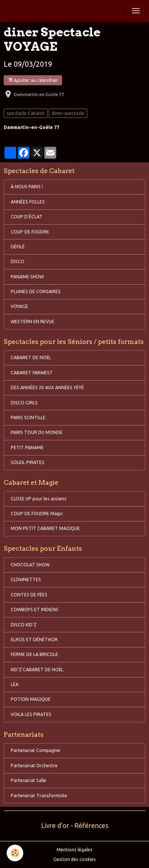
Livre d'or (55, 825)
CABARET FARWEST (32, 373)
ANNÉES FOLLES (28, 202)
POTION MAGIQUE (31, 699)
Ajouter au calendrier (33, 80)
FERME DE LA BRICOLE (34, 654)
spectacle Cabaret (26, 113)
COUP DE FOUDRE (30, 232)
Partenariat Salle (28, 780)
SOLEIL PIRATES (28, 462)
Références (91, 825)
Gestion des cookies (74, 859)
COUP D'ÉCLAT (27, 217)
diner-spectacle (68, 113)
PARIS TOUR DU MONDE (37, 432)
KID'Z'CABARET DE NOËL (37, 670)
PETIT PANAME (27, 448)
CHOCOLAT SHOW (30, 565)
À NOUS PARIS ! (27, 187)
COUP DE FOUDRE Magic (37, 513)
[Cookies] (15, 853)
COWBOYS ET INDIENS (35, 609)
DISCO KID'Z (24, 625)
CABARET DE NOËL (31, 357)
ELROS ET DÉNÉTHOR (34, 640)
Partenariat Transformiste (39, 796)
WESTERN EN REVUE (33, 322)
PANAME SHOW (27, 277)
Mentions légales (74, 850)
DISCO (18, 261)
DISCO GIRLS (24, 403)
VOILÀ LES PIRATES (31, 714)
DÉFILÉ (18, 247)
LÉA (15, 684)
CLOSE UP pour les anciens (39, 499)
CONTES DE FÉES (29, 595)
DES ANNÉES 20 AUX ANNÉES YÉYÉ (47, 387)
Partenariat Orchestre (34, 766)
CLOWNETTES (26, 579)
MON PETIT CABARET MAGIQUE (45, 528)
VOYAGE (19, 306)
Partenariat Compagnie (35, 750)
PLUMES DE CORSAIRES (36, 291)
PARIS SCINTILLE (28, 418)
